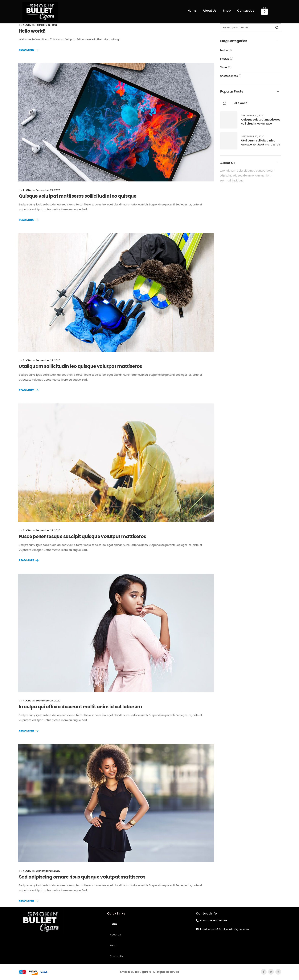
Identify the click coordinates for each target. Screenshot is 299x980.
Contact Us (246, 11)
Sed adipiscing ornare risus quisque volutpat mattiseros (82, 877)
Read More (27, 50)
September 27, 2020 (48, 190)
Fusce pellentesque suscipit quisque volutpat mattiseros (82, 536)
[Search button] (277, 28)
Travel (224, 67)
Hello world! (32, 31)
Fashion (225, 50)
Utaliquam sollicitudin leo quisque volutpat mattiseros (80, 366)
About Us (209, 11)
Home (192, 11)
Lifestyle (225, 59)
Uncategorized (229, 76)
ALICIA (27, 25)
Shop (227, 11)
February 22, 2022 (47, 25)
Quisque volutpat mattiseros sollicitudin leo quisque (78, 196)
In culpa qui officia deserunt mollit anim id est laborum (80, 707)
